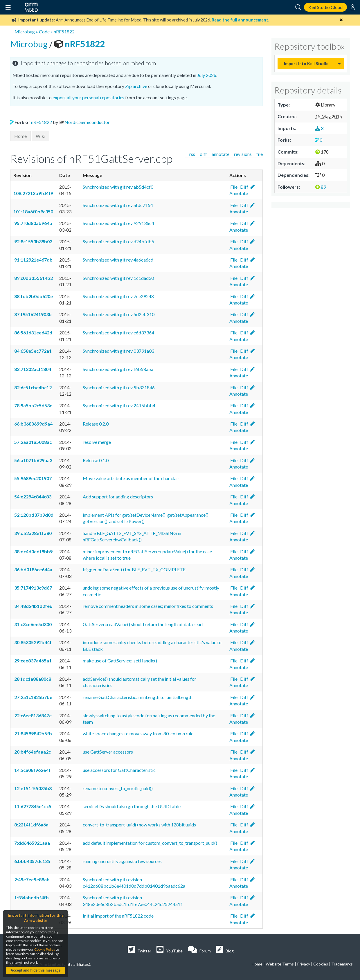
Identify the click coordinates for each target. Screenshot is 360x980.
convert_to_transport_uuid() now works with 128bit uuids (139, 825)
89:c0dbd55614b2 (33, 278)
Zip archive (136, 86)
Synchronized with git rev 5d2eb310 (119, 314)
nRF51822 (64, 31)
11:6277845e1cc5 (32, 806)
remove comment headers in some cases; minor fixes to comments (148, 606)
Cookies (321, 964)
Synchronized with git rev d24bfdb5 (118, 241)
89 (321, 187)
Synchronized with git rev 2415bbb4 (119, 405)
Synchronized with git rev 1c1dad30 (118, 278)
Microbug (25, 31)
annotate (221, 154)
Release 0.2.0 (96, 424)
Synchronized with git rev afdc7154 (118, 205)
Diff (244, 187)
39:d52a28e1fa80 (33, 533)
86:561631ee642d (33, 333)
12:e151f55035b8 (33, 788)
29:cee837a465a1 (33, 661)
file (260, 154)
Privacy (304, 964)
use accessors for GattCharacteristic (119, 770)
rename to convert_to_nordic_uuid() (118, 788)
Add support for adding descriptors (118, 497)
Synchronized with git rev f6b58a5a (118, 369)
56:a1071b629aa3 (33, 460)
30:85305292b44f (33, 642)
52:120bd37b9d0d (33, 515)
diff (203, 154)
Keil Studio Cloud (325, 7)
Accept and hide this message (35, 970)
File (233, 187)
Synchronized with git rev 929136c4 (118, 223)
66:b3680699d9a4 (33, 424)
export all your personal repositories (88, 97)
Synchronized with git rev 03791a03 (118, 351)
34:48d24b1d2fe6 (33, 606)
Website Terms (280, 964)
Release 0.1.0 (96, 460)
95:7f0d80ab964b (33, 223)
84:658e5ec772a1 (33, 351)
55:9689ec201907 (33, 478)
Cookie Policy (45, 949)
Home (20, 136)
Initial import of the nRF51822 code (118, 916)
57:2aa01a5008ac (33, 442)
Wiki (40, 136)
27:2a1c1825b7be (33, 697)
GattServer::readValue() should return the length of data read (143, 624)
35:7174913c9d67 (33, 588)
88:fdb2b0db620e (33, 296)
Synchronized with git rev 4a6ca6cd (118, 260)
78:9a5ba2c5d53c (33, 405)
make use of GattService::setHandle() (120, 661)
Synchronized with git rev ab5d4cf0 (118, 187)
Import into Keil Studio (306, 63)
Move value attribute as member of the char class (132, 478)
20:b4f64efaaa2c (32, 752)
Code (44, 31)
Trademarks (342, 964)
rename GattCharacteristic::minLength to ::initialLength (138, 697)
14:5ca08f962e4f (32, 770)
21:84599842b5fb (33, 733)
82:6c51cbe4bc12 (33, 387)
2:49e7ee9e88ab (32, 879)
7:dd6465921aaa (32, 843)
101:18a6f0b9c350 (33, 211)
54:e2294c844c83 (32, 497)
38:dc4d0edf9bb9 (33, 551)
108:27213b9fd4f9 (33, 193)
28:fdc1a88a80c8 (32, 679)
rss (192, 154)
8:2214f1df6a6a (31, 825)
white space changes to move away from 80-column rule (138, 733)
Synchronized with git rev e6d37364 (118, 333)
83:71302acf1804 (32, 369)
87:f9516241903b (33, 314)
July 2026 (207, 75)
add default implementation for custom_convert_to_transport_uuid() (150, 843)
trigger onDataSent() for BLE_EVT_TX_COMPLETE (134, 569)
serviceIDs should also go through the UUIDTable (132, 806)
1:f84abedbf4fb (31, 897)
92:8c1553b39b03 (33, 241)
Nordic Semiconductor (87, 122)
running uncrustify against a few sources (122, 861)
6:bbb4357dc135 (32, 861)
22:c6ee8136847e (33, 715)
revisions (243, 154)
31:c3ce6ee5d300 (33, 624)
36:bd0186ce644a (33, 569)
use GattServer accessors (108, 752)
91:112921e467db (33, 260)
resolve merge (97, 442)
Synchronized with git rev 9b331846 (119, 387)
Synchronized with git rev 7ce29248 (118, 296)
